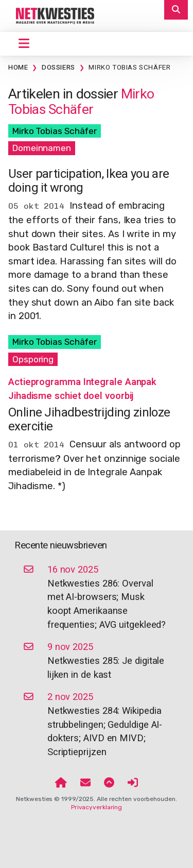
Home (18, 68)
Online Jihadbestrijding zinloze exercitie (89, 419)
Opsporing (33, 359)
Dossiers (58, 68)
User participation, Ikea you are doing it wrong (89, 181)
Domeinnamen (42, 148)
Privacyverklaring (97, 807)
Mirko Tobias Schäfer (129, 68)
